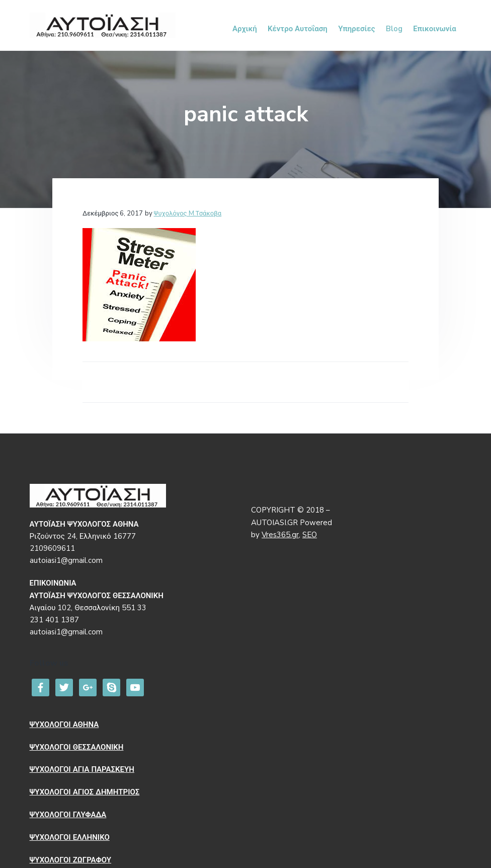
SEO (310, 535)
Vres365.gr (280, 535)
